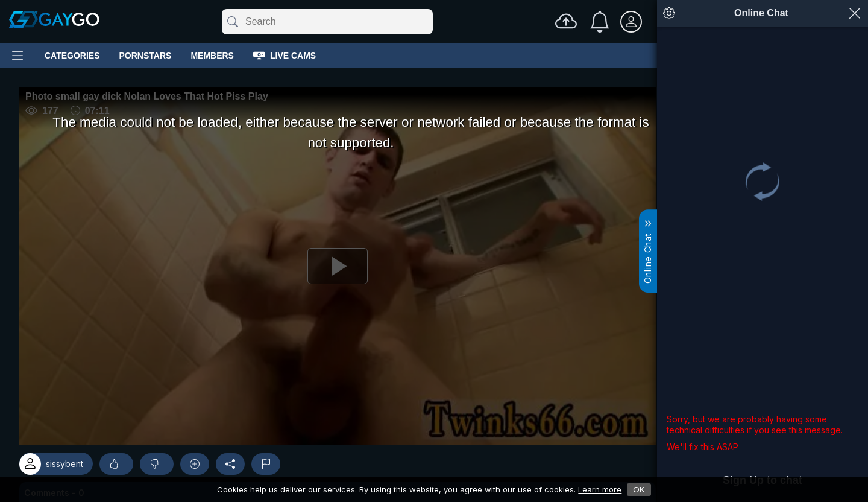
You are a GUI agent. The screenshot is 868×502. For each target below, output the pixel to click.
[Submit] (232, 22)
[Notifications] (600, 22)
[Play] (338, 266)
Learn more (600, 489)
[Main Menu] (17, 56)
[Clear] (430, 22)
